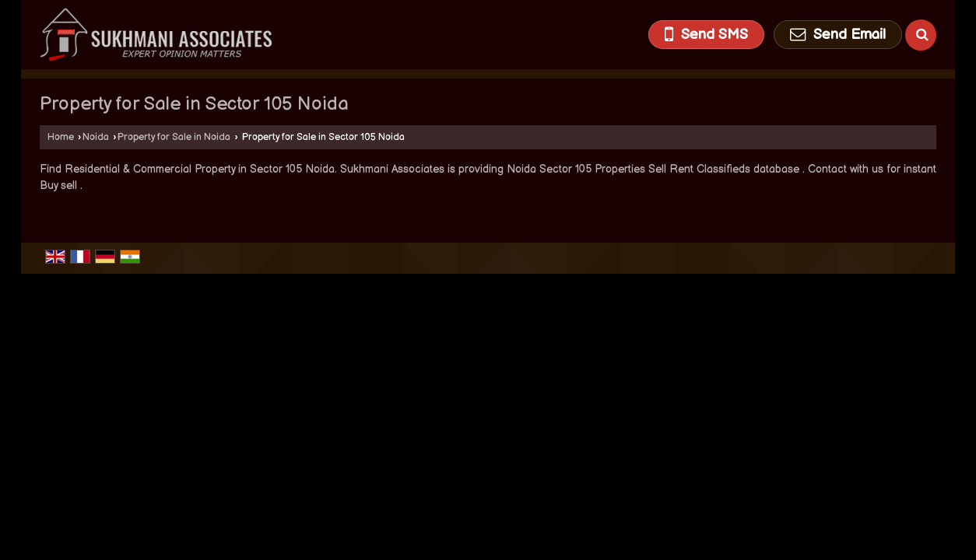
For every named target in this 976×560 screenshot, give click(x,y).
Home (61, 137)
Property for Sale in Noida (174, 137)
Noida (96, 137)
